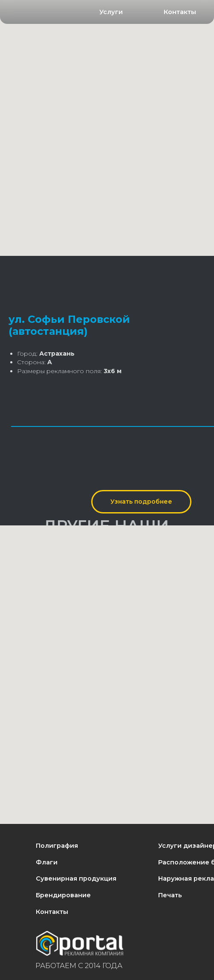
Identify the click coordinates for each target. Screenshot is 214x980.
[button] (111, 12)
